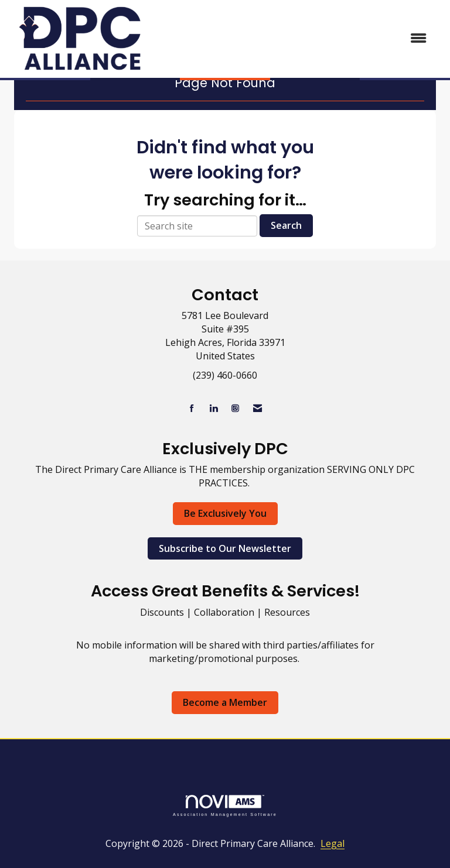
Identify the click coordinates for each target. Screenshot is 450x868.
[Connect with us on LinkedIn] (214, 408)
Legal (333, 843)
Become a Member (225, 702)
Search (286, 225)
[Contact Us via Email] (258, 408)
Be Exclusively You (225, 513)
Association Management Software (225, 806)
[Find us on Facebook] (192, 408)
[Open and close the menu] (295, 38)
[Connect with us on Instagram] (235, 408)
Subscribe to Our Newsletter (225, 548)
